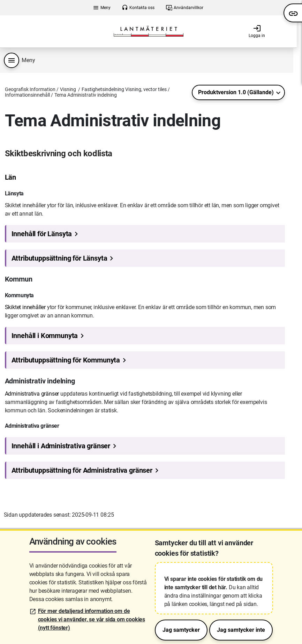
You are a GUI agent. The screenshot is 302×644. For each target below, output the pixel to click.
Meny (102, 8)
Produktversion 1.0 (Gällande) (236, 92)
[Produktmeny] (12, 60)
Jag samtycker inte (241, 630)
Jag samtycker (181, 630)
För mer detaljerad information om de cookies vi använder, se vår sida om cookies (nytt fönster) (92, 619)
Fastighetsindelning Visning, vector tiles (124, 89)
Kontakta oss (138, 8)
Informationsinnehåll (27, 95)
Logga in (257, 31)
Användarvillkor (185, 8)
